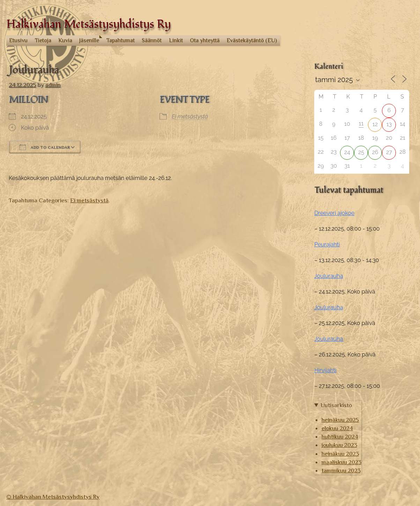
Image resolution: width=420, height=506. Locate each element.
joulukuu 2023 (339, 445)
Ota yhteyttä (205, 40)
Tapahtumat (121, 40)
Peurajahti (327, 244)
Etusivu (18, 40)
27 (389, 152)
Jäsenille (89, 40)
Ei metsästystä (190, 117)
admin (53, 85)
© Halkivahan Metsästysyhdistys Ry (53, 497)
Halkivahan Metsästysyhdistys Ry (89, 24)
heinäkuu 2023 (340, 454)
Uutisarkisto (336, 405)
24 (347, 152)
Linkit (176, 40)
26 (375, 152)
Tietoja (43, 40)
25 (361, 152)
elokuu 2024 (337, 428)
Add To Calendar (45, 147)
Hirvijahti (325, 370)
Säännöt (152, 40)
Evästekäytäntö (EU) (252, 40)
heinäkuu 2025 (340, 420)
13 (389, 124)
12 (375, 124)
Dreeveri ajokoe (334, 213)
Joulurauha (329, 276)
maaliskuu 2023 (341, 462)
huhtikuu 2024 (340, 436)
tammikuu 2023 (341, 470)
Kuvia (65, 40)
